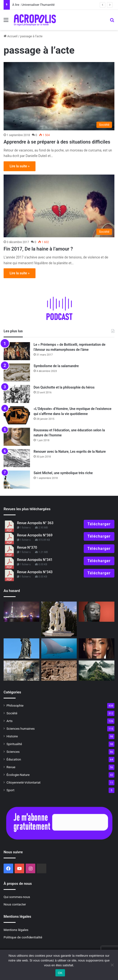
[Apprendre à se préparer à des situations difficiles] (59, 96)
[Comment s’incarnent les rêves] (21, 671)
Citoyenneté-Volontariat (24, 782)
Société (12, 713)
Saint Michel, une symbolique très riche (63, 473)
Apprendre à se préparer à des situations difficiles (57, 142)
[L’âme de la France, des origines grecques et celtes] (21, 648)
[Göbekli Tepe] (59, 671)
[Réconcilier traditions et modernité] (21, 612)
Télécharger (99, 524)
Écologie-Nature (18, 775)
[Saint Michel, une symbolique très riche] (17, 480)
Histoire (12, 736)
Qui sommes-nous (17, 897)
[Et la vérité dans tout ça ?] (97, 671)
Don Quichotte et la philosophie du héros (64, 387)
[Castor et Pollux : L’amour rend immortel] (59, 619)
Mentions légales (16, 930)
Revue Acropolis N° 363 (35, 523)
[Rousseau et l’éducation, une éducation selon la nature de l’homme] (17, 437)
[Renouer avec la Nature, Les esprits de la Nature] (17, 458)
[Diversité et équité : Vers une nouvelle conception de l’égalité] (97, 648)
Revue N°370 (27, 548)
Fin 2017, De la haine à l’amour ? (38, 249)
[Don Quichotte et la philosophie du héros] (17, 394)
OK (60, 973)
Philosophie (15, 705)
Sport (10, 790)
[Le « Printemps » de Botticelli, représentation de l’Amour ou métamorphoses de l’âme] (17, 351)
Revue (11, 767)
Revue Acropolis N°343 (35, 572)
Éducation (14, 759)
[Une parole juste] (97, 612)
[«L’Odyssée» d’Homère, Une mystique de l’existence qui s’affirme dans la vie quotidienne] (17, 415)
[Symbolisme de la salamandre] (17, 373)
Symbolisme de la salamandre (56, 366)
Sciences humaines (21, 729)
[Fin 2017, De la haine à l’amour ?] (59, 206)
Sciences (13, 752)
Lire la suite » (20, 166)
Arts (9, 721)
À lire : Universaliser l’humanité (33, 5)
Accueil (11, 36)
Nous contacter (15, 904)
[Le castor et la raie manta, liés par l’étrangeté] (59, 648)
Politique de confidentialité (23, 937)
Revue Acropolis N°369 (35, 535)
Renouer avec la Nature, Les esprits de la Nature (70, 452)
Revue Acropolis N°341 (35, 560)
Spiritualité (14, 744)
